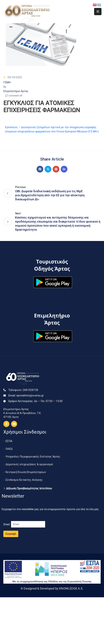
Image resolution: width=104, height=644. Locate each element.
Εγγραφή (11, 534)
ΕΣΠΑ (9, 441)
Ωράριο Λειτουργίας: (35, 401)
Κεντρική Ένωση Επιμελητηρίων (26, 472)
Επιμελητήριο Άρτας (16, 91)
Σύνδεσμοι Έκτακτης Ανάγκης (24, 480)
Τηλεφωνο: (23, 390)
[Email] (28, 524)
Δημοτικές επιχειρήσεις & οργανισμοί (29, 464)
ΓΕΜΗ (7, 82)
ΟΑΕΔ (9, 449)
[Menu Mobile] (98, 12)
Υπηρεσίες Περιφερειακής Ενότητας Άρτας (33, 457)
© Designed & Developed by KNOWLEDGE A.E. (52, 588)
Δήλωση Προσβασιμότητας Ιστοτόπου (29, 489)
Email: (26, 396)
